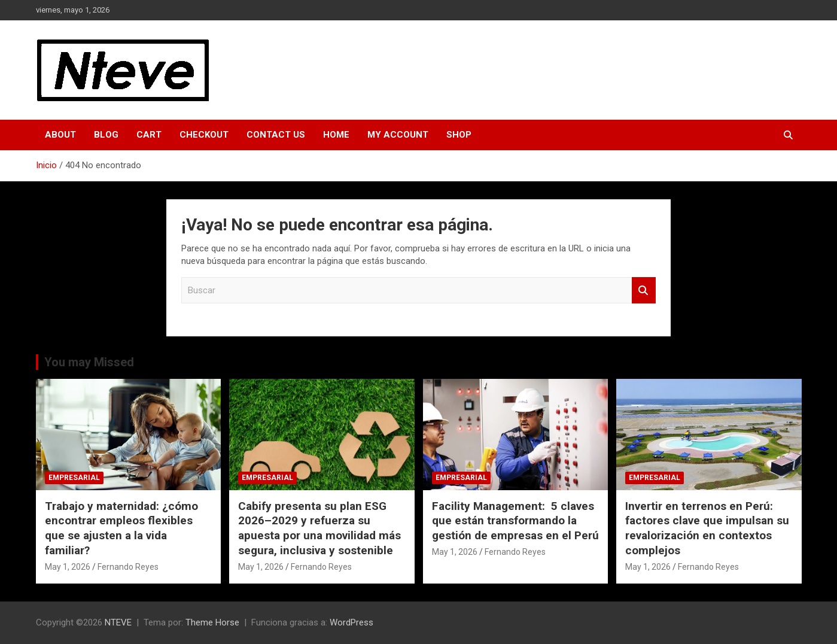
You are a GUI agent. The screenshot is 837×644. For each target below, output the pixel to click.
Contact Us (276, 135)
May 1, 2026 (68, 567)
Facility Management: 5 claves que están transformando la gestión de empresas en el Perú (515, 521)
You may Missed (89, 362)
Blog (106, 135)
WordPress (351, 622)
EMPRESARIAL (74, 478)
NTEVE (118, 622)
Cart (149, 135)
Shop (459, 135)
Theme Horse (212, 622)
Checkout (204, 135)
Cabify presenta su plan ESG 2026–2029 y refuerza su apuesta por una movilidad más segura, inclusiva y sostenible (319, 528)
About (60, 135)
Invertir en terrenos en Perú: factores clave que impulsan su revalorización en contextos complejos (707, 528)
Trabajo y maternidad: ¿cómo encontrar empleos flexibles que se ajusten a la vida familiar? (121, 528)
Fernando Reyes (128, 567)
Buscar (644, 291)
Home (336, 135)
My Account (398, 135)
